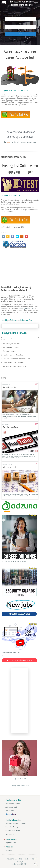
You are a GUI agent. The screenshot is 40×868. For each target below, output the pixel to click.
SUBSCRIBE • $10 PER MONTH (20, 660)
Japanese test (11, 843)
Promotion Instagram (13, 827)
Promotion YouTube (13, 831)
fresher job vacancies (27, 309)
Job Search (10, 811)
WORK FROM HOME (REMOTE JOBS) (20, 638)
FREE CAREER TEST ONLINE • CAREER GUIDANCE (20, 538)
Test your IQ (10, 834)
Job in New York (11, 807)
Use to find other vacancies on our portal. (20, 142)
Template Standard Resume (15, 823)
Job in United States (13, 803)
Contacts (9, 850)
